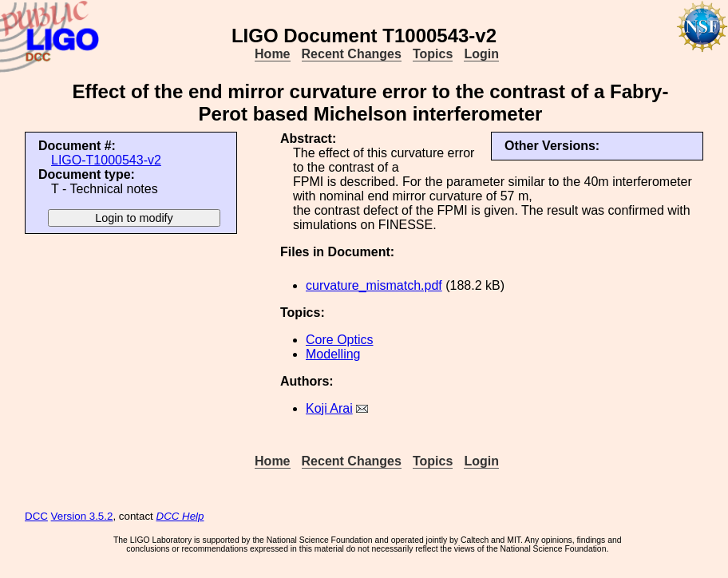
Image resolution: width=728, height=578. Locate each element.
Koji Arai (329, 408)
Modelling (333, 354)
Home (272, 54)
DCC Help (180, 516)
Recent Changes (352, 54)
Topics (433, 54)
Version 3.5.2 (82, 516)
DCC (36, 516)
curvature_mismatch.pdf (374, 285)
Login (481, 54)
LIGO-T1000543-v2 (106, 160)
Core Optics (339, 340)
